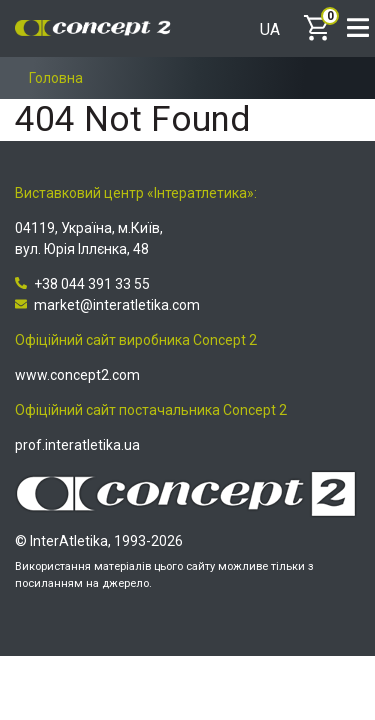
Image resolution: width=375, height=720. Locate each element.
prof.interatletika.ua (77, 445)
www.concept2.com (77, 375)
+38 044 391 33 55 (82, 284)
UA (270, 30)
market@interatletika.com (107, 305)
